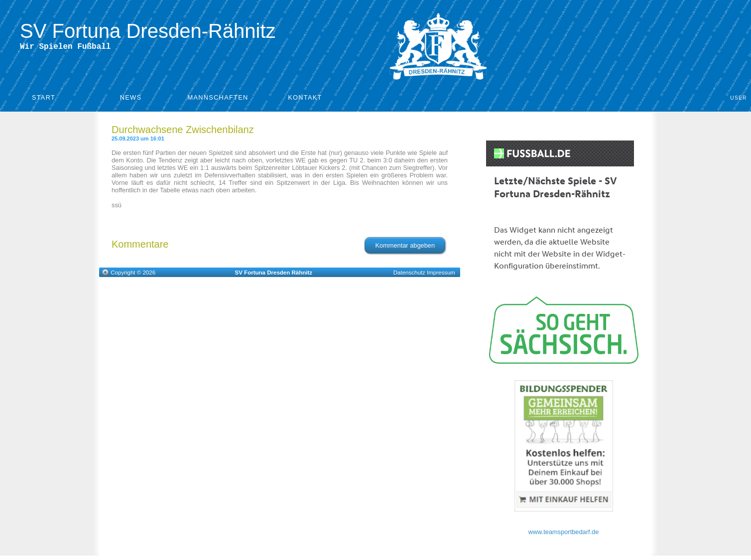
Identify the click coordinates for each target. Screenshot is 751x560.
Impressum (441, 275)
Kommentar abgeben (405, 247)
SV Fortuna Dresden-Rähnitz (148, 31)
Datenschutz (409, 275)
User (739, 100)
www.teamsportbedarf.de (564, 534)
